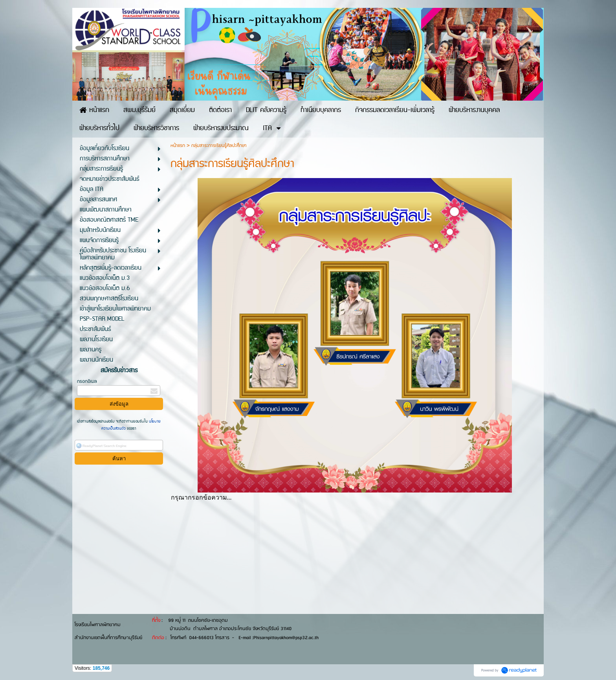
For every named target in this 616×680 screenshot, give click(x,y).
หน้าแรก (178, 146)
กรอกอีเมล (87, 381)
